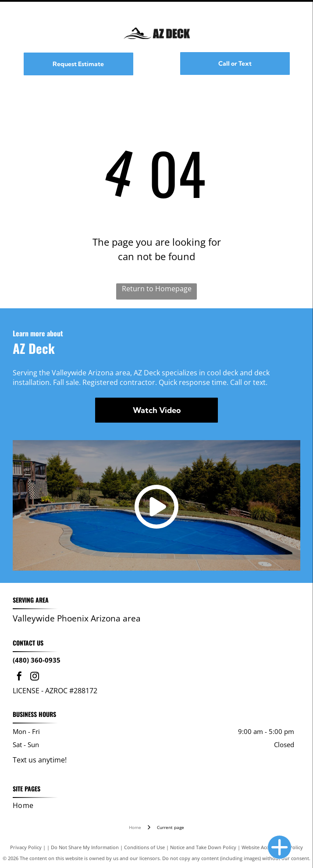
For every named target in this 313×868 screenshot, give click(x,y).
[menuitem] (154, 805)
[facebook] (19, 677)
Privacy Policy (26, 847)
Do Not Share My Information (85, 847)
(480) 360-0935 (37, 660)
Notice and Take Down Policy (203, 847)
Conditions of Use (144, 847)
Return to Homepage (157, 289)
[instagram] (35, 677)
